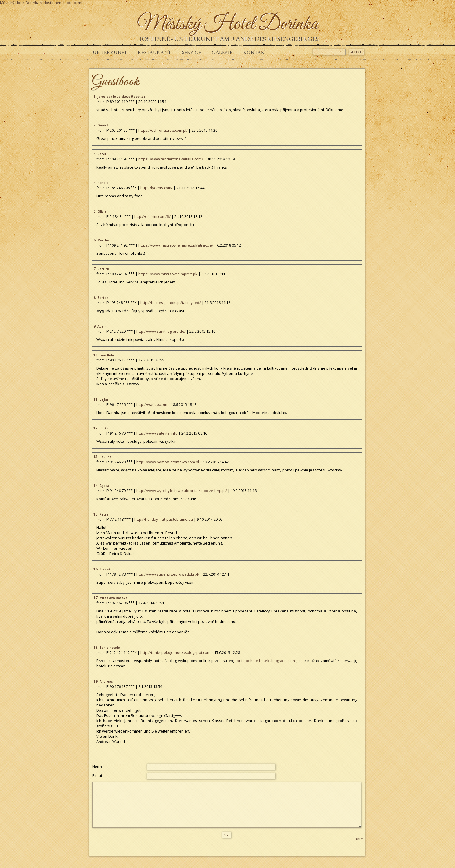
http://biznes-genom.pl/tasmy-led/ (171, 303)
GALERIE (222, 52)
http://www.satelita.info (157, 433)
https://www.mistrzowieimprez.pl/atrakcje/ (176, 245)
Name (98, 766)
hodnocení (73, 3)
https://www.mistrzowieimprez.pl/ (168, 274)
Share (358, 839)
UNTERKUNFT (110, 52)
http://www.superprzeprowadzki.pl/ (168, 574)
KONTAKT (255, 52)
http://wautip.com (152, 404)
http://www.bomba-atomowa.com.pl (168, 462)
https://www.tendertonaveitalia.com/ (171, 159)
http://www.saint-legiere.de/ (161, 331)
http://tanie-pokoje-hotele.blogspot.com (175, 652)
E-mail (98, 775)
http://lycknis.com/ (157, 188)
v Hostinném (51, 3)
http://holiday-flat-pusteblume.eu (164, 519)
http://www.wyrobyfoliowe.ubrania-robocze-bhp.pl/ (182, 491)
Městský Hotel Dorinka (20, 3)
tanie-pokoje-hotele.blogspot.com (265, 661)
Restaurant (155, 52)
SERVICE (192, 52)
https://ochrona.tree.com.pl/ (163, 130)
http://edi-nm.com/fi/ (152, 216)
